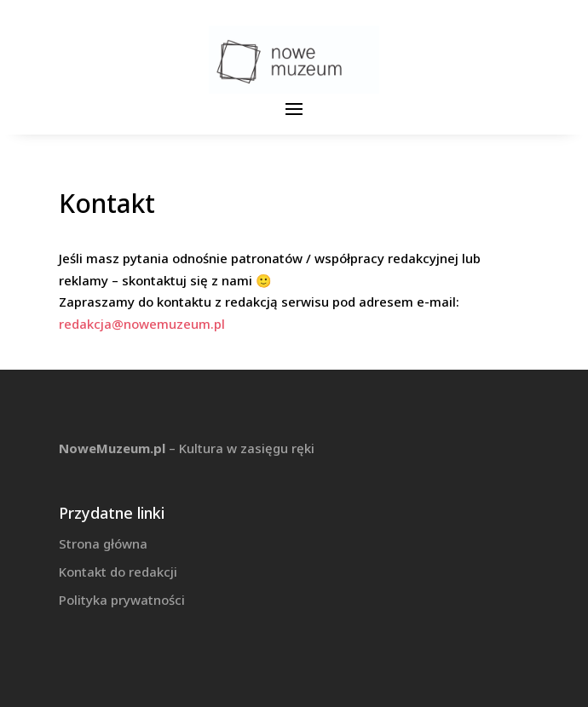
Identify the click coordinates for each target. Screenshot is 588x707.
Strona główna (103, 543)
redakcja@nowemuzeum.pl (142, 324)
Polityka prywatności (122, 600)
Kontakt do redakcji (118, 572)
